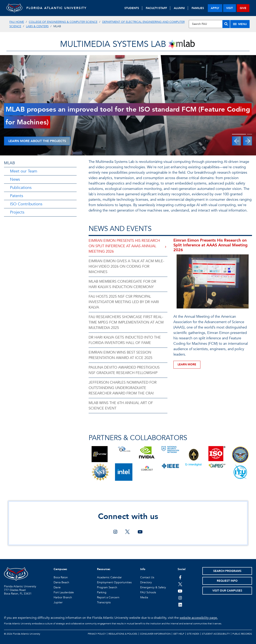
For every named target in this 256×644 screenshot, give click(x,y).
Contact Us (147, 577)
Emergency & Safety (153, 587)
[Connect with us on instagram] (115, 532)
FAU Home (17, 22)
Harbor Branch (63, 597)
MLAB (9, 163)
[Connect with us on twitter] (127, 532)
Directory (146, 582)
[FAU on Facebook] (180, 577)
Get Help (179, 634)
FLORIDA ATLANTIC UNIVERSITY (56, 8)
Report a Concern (108, 597)
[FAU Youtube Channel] (180, 591)
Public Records (242, 634)
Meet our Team (24, 171)
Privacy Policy (97, 634)
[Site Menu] (240, 24)
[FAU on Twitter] (180, 584)
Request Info (227, 581)
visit (229, 8)
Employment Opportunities (114, 582)
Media (144, 597)
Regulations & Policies (123, 634)
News (15, 179)
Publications (21, 188)
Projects (17, 212)
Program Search (107, 587)
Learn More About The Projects (37, 141)
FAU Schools (148, 592)
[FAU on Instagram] (180, 598)
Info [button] (143, 569)
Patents (17, 196)
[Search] (226, 24)
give (243, 8)
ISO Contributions (26, 204)
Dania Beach (61, 582)
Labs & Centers (37, 26)
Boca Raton (61, 577)
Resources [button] (104, 569)
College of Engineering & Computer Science (63, 22)
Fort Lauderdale (64, 592)
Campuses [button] (60, 569)
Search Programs (227, 571)
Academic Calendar (109, 577)
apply (215, 8)
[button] (236, 141)
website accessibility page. (199, 618)
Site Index (193, 634)
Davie (57, 587)
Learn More (187, 364)
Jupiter (58, 602)
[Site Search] (209, 24)
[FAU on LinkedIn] (180, 605)
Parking (102, 592)
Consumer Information (155, 634)
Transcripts (104, 602)
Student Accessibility (216, 634)
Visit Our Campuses (227, 591)
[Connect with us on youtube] (140, 532)
